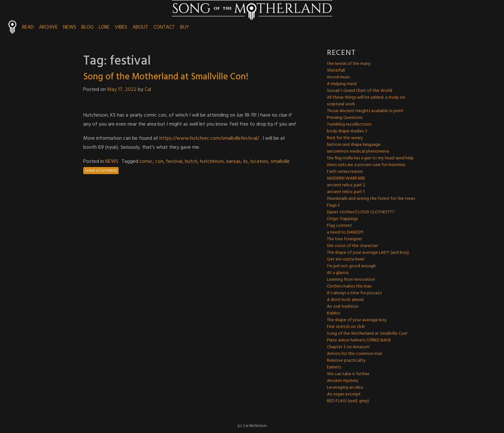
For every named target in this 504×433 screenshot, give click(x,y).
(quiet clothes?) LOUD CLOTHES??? (361, 212)
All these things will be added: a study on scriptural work (366, 101)
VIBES (121, 27)
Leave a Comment (101, 171)
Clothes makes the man (349, 286)
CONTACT (164, 27)
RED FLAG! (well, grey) (348, 401)
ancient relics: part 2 (346, 185)
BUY (184, 27)
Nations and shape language (354, 145)
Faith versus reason (345, 172)
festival (174, 162)
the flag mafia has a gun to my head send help (370, 158)
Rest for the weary (345, 138)
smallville (280, 162)
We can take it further (348, 374)
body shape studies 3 (347, 131)
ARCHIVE (48, 27)
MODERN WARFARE (346, 178)
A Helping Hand (342, 84)
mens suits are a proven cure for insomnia (366, 165)
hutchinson (212, 162)
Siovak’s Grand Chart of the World (360, 91)
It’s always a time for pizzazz (354, 293)
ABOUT (140, 27)
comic (146, 162)
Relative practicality (346, 361)
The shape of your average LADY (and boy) (368, 253)
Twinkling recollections (349, 124)
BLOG (87, 27)
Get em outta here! (346, 259)
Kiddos (333, 313)
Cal (148, 90)
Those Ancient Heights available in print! (365, 111)
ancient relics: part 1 (346, 192)
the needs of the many (349, 64)
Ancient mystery (343, 381)
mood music (339, 77)
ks (246, 162)
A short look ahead (345, 300)
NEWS (70, 27)
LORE (104, 27)
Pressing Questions (345, 118)
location (259, 162)
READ (28, 27)
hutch (191, 162)
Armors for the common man (355, 354)
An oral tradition (343, 307)
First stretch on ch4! (346, 327)
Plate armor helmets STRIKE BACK (359, 340)
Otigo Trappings (342, 219)
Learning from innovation (351, 280)
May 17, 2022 (122, 90)
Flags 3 (333, 205)
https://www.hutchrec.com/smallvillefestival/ (209, 138)
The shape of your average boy (357, 320)
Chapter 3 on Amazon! (348, 347)
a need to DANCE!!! (345, 232)
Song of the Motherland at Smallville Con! (166, 77)
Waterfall (336, 71)
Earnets (334, 367)
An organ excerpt (344, 394)
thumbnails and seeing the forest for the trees (371, 199)
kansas (234, 162)
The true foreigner (344, 239)
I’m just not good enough (351, 266)
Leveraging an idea (345, 388)
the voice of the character (352, 246)
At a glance (338, 273)
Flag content (339, 226)
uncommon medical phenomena (358, 151)
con (159, 162)
